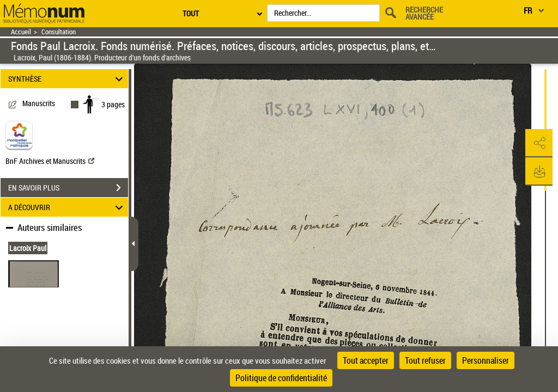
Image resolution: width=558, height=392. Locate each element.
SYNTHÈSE (67, 79)
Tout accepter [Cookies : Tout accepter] (366, 360)
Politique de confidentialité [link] (281, 378)
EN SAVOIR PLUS (68, 188)
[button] (539, 143)
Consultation (59, 32)
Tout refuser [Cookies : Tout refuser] (425, 360)
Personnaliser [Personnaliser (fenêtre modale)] (486, 360)
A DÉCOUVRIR (67, 207)
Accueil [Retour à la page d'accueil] (21, 32)
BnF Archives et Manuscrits (50, 161)
